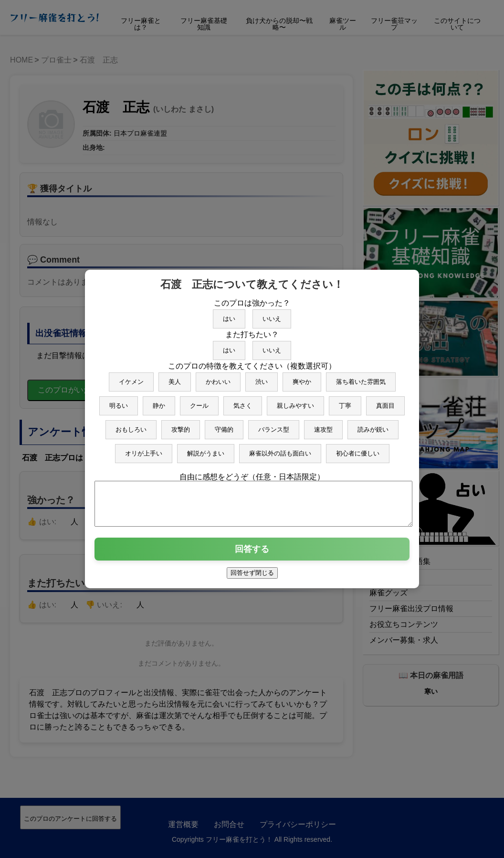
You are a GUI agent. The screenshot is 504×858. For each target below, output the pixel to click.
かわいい (218, 377)
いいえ (272, 314)
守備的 (224, 425)
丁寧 (345, 401)
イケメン (131, 377)
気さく (243, 401)
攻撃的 (181, 425)
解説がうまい (206, 449)
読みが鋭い (373, 425)
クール (199, 401)
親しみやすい (295, 401)
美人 (175, 377)
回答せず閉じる (252, 577)
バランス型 (274, 425)
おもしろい (131, 425)
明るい (119, 401)
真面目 (385, 401)
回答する (252, 553)
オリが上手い (144, 449)
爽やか (302, 377)
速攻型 (323, 425)
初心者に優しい (358, 449)
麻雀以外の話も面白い (280, 449)
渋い (262, 377)
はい (229, 314)
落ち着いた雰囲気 (361, 377)
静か (159, 401)
